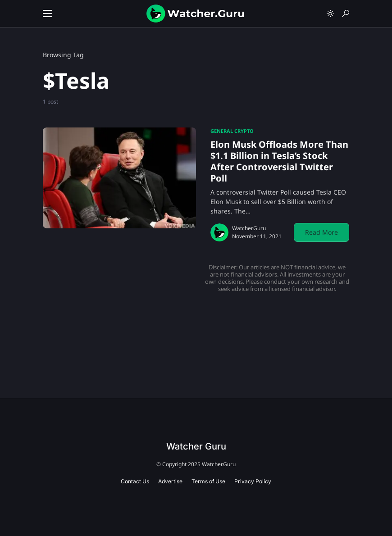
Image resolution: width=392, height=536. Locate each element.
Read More (321, 232)
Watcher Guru (196, 446)
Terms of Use (208, 481)
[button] (47, 14)
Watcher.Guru (249, 228)
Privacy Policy (253, 481)
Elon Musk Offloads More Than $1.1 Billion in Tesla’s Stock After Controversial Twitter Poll (279, 161)
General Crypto (232, 131)
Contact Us (135, 481)
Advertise (170, 481)
